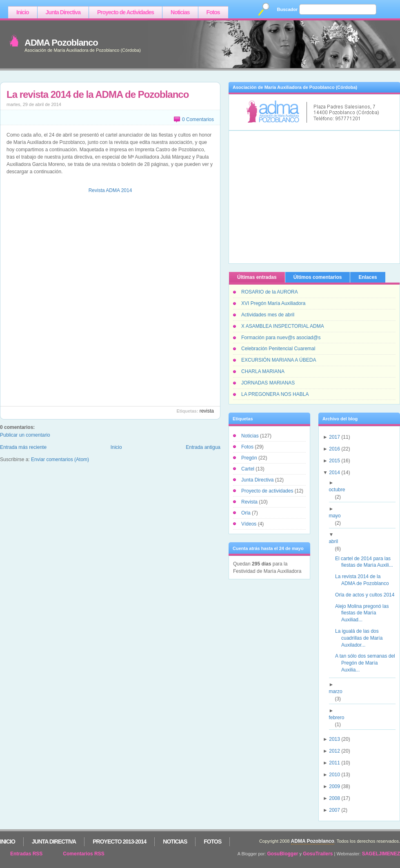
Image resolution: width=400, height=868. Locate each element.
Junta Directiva (63, 12)
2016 (334, 449)
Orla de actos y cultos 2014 (368, 595)
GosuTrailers (318, 854)
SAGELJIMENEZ (381, 854)
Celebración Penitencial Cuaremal (278, 349)
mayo (338, 516)
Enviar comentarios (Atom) (60, 459)
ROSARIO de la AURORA (270, 292)
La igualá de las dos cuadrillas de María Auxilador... (362, 638)
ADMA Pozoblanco (61, 43)
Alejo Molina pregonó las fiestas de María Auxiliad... (365, 613)
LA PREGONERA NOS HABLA (275, 394)
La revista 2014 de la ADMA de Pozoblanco (98, 94)
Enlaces (368, 277)
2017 (334, 437)
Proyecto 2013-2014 (119, 841)
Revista (207, 411)
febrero (339, 718)
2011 (334, 763)
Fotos (213, 12)
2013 (334, 739)
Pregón (250, 458)
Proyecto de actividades (268, 491)
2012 (334, 751)
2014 (334, 473)
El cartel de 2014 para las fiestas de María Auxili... (367, 562)
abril (336, 541)
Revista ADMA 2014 (110, 190)
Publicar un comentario (25, 435)
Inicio (23, 12)
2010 (334, 775)
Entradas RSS (26, 854)
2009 (334, 786)
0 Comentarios (198, 119)
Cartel (248, 469)
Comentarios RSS (83, 854)
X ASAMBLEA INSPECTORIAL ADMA (283, 326)
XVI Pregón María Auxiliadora (273, 303)
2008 (334, 798)
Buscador (288, 9)
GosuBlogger (283, 854)
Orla (247, 513)
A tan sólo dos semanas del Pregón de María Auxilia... (368, 663)
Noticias (180, 12)
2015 (334, 461)
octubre (340, 490)
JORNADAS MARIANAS (268, 383)
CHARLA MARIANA (263, 371)
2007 (334, 810)
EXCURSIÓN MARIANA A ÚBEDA (279, 360)
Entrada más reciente (23, 447)
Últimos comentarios (318, 277)
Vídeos (250, 524)
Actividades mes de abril (268, 315)
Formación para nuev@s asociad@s (281, 338)
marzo (338, 691)
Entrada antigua (203, 447)
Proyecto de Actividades (126, 12)
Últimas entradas (257, 277)
